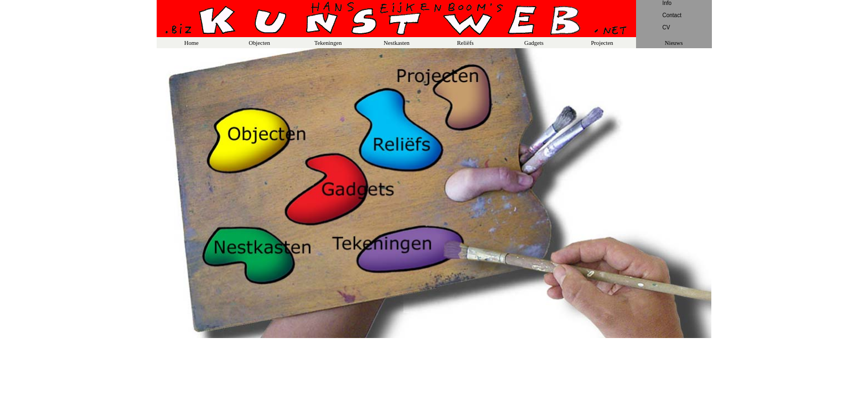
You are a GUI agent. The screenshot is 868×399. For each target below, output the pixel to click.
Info (667, 3)
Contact (672, 15)
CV (666, 27)
